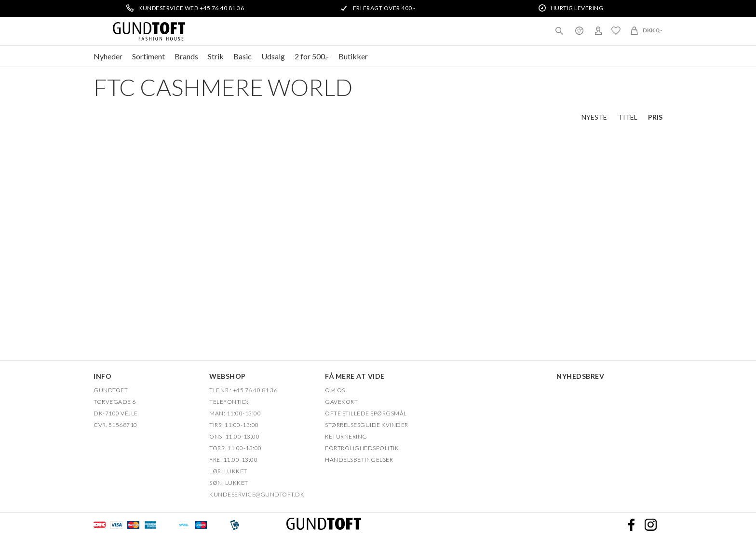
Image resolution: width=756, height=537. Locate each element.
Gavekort (341, 402)
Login (598, 30)
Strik (216, 56)
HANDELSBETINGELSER (359, 460)
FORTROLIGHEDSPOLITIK (362, 448)
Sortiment (148, 56)
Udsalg (273, 56)
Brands (186, 56)
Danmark (579, 30)
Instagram (650, 525)
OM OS (335, 390)
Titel (628, 117)
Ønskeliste (616, 30)
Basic (243, 56)
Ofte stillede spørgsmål (366, 413)
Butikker (353, 56)
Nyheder (108, 56)
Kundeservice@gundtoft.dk (257, 494)
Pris (655, 117)
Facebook (631, 525)
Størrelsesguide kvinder (367, 425)
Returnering (346, 436)
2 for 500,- (312, 56)
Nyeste (594, 117)
